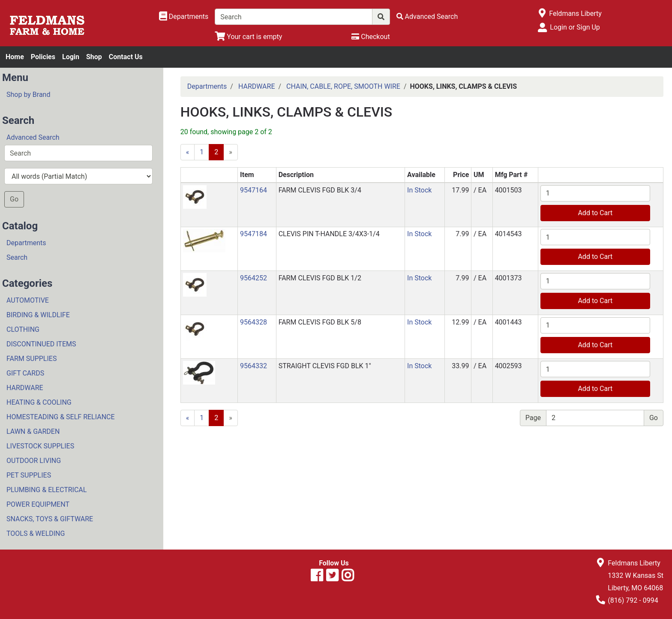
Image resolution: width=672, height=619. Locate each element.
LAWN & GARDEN (33, 431)
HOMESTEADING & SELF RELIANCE (61, 417)
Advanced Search (33, 137)
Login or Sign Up (575, 27)
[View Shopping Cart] (248, 37)
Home (15, 57)
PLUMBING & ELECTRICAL (46, 490)
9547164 (253, 190)
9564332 (253, 366)
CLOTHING (23, 329)
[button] (195, 197)
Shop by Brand (28, 95)
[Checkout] (370, 37)
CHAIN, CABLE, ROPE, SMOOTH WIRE (343, 86)
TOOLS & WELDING (36, 533)
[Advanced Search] (427, 17)
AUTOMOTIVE (28, 300)
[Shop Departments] (184, 17)
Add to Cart (595, 213)
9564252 (253, 278)
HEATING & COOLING (39, 402)
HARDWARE (25, 388)
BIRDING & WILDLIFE (38, 315)
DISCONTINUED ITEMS (41, 344)
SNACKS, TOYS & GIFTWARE (50, 519)
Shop (94, 57)
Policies (43, 57)
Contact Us (126, 57)
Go (14, 199)
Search (17, 257)
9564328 (253, 322)
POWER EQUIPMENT (38, 504)
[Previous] (188, 152)
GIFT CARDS (25, 373)
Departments (26, 243)
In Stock (419, 190)
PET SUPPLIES (29, 475)
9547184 (253, 234)
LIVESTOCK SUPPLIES (40, 446)
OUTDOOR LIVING (34, 461)
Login (71, 57)
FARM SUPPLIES (31, 359)
